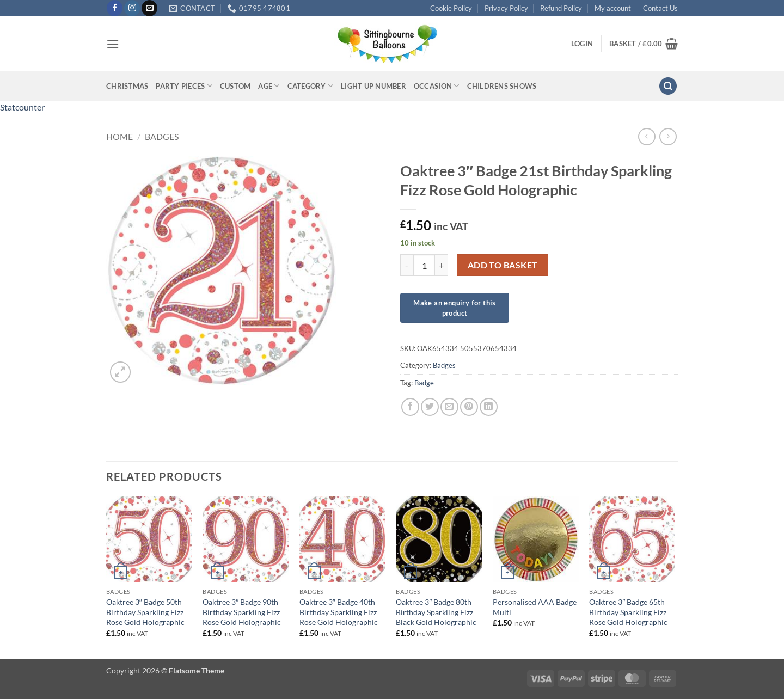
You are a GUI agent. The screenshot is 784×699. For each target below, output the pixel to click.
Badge (424, 383)
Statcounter (22, 107)
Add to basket (503, 265)
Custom (235, 86)
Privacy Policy (506, 8)
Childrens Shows (502, 86)
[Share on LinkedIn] (489, 407)
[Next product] (647, 136)
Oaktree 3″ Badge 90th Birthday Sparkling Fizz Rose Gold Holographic (242, 612)
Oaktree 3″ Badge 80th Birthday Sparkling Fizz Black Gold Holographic (436, 612)
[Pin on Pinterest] (469, 407)
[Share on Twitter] (430, 407)
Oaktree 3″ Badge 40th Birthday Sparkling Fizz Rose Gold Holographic (339, 612)
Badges (162, 136)
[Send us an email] (149, 8)
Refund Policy (561, 8)
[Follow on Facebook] (115, 8)
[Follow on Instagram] (132, 8)
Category (311, 86)
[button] (113, 44)
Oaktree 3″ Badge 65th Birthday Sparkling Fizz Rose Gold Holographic (628, 612)
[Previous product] (668, 136)
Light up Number (373, 86)
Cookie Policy (451, 8)
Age (269, 86)
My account (613, 8)
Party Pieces (184, 86)
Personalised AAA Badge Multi (535, 607)
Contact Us (660, 8)
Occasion (437, 86)
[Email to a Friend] (449, 407)
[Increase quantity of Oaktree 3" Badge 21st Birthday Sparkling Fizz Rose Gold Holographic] (442, 265)
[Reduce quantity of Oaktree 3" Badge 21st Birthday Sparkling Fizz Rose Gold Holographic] (407, 265)
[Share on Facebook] (410, 407)
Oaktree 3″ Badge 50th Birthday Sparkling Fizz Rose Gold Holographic (145, 612)
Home (120, 136)
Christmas (127, 86)
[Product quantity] (424, 265)
